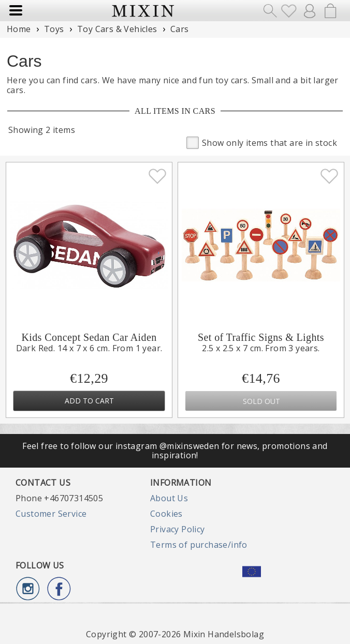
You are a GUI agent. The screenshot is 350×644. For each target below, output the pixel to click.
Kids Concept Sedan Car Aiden (89, 337)
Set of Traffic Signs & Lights (261, 337)
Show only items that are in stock (262, 142)
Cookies (166, 514)
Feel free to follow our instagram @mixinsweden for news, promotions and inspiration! (175, 451)
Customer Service (51, 514)
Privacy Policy (178, 529)
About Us (169, 498)
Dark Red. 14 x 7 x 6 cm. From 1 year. (89, 348)
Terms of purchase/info (199, 545)
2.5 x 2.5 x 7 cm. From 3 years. (261, 348)
